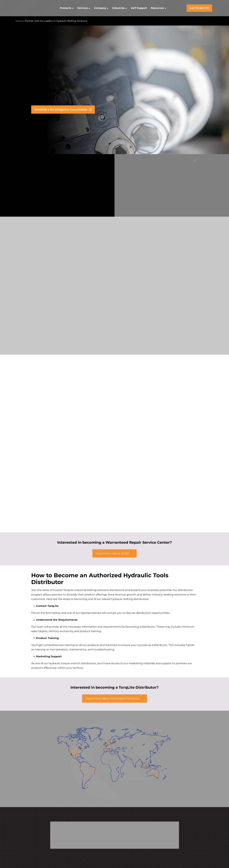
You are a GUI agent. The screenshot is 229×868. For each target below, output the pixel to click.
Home (19, 21)
